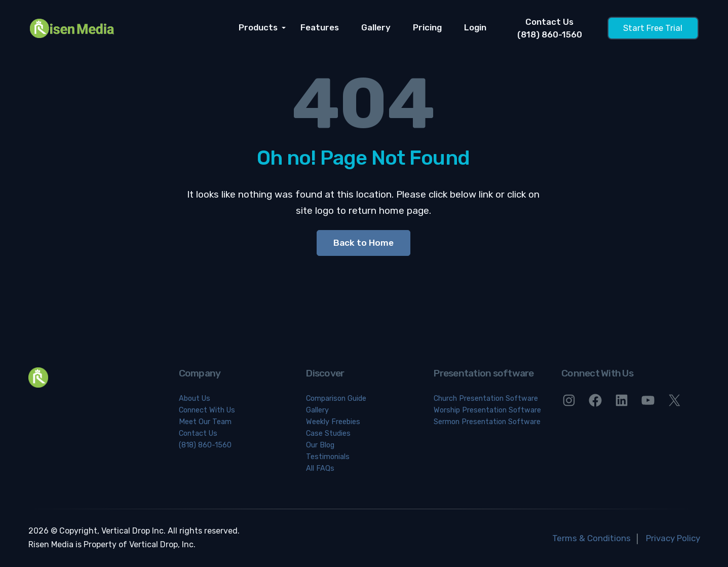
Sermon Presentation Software (487, 422)
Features (320, 28)
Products (259, 28)
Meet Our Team (205, 422)
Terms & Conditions (591, 538)
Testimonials (328, 457)
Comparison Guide (336, 399)
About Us (195, 399)
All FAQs (320, 468)
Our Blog (320, 445)
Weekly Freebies (333, 422)
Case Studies (328, 433)
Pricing (427, 28)
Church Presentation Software (486, 399)
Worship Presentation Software (487, 410)
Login (475, 28)
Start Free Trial (653, 28)
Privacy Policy (673, 538)
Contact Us (198, 433)
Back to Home (363, 243)
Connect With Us (207, 410)
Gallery (376, 28)
